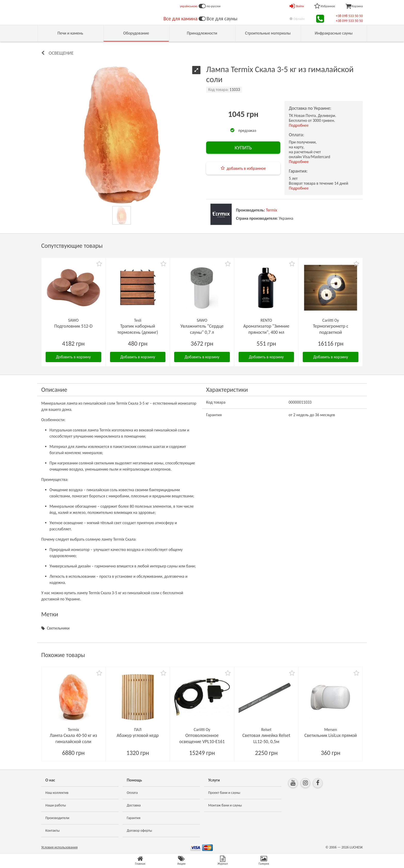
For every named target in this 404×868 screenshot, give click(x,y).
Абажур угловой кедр (138, 735)
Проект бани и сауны (224, 793)
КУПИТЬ (243, 148)
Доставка (134, 805)
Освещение (61, 53)
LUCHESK (356, 847)
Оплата (132, 793)
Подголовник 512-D (73, 326)
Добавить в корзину (73, 357)
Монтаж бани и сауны (225, 805)
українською (189, 6)
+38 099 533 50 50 (349, 21)
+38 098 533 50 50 (349, 16)
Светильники (58, 628)
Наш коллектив (57, 793)
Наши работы (56, 805)
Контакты (53, 831)
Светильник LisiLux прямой (331, 735)
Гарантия (134, 818)
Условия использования (59, 847)
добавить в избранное (246, 168)
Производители (57, 818)
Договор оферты (139, 831)
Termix (271, 210)
